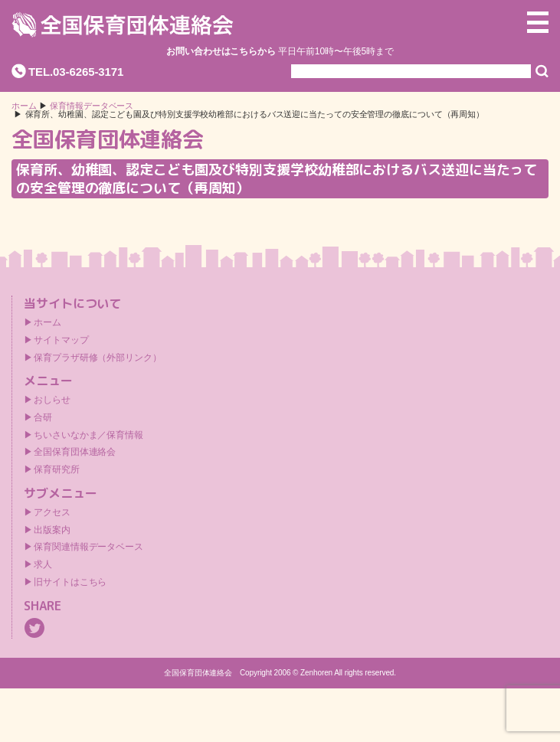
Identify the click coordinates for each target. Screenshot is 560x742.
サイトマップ (61, 340)
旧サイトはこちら (70, 582)
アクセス (52, 512)
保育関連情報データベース (88, 547)
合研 (43, 417)
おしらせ (52, 400)
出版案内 (52, 530)
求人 (43, 564)
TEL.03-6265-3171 (76, 72)
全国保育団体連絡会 (75, 452)
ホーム (24, 106)
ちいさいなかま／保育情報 (88, 435)
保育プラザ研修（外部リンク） (98, 358)
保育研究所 (57, 469)
